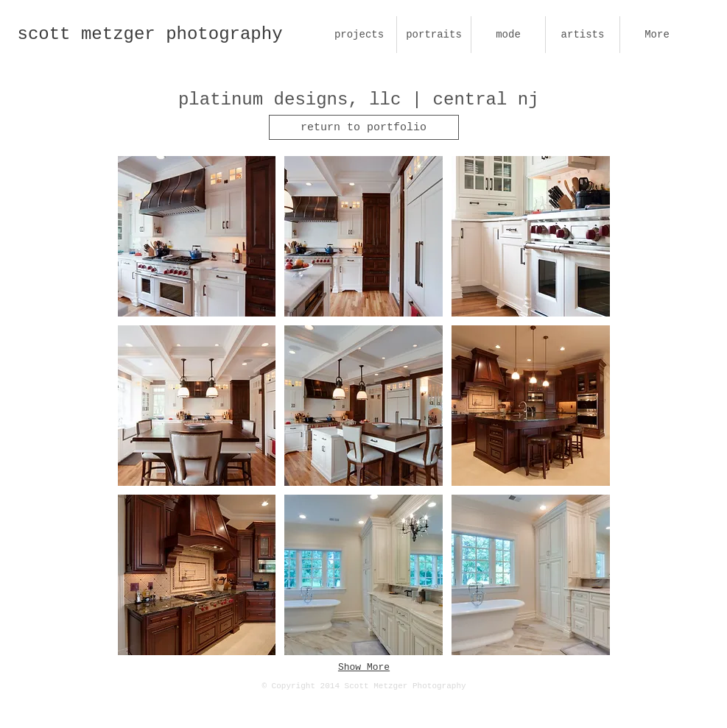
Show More (364, 667)
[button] (197, 236)
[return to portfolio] (364, 127)
